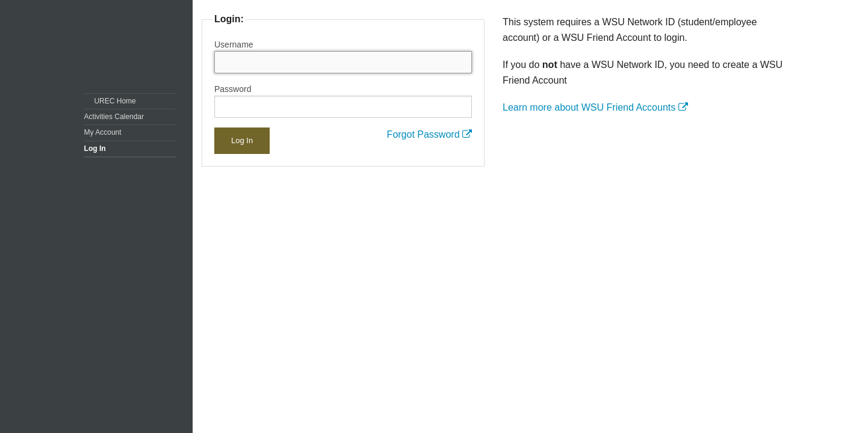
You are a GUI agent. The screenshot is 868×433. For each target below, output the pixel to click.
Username (234, 45)
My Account (103, 132)
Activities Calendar (114, 117)
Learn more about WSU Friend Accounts (595, 107)
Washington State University (133, 47)
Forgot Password (429, 134)
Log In (95, 149)
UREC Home (115, 101)
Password (233, 89)
